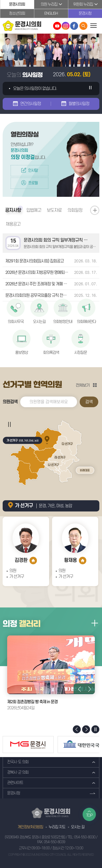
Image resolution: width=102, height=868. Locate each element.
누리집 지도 (57, 827)
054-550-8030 (85, 837)
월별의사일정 (79, 104)
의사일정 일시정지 (90, 89)
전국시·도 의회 (18, 762)
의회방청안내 (63, 322)
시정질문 (80, 353)
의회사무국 (16, 322)
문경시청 (85, 13)
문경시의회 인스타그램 (66, 26)
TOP (89, 815)
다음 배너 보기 (86, 729)
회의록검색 (51, 353)
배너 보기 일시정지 (95, 729)
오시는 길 (78, 827)
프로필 (33, 183)
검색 (89, 402)
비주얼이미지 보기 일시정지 (86, 40)
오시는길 (39, 322)
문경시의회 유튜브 (57, 26)
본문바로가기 (0, 0)
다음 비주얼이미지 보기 (93, 40)
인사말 (33, 171)
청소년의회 (17, 13)
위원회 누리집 (83, 4)
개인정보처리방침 (30, 827)
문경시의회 (17, 4)
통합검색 (83, 26)
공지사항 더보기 (95, 210)
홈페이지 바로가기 (33, 561)
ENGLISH (51, 13)
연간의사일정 (31, 104)
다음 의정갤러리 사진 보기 (90, 689)
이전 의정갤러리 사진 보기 (79, 689)
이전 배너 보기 (77, 729)
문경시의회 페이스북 (74, 26)
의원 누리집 (49, 4)
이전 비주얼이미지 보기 (65, 40)
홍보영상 (22, 353)
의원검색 (10, 402)
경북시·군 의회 (18, 772)
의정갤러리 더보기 (95, 623)
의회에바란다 (86, 322)
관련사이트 (15, 783)
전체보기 (83, 385)
